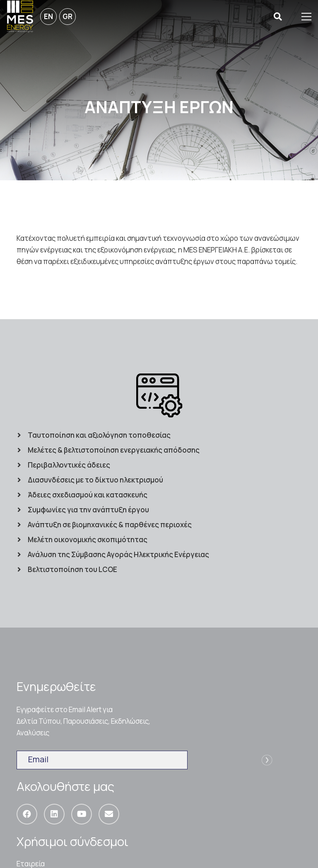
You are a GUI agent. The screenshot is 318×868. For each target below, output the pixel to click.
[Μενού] (306, 17)
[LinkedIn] (54, 814)
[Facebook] (27, 814)
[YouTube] (82, 814)
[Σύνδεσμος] (20, 17)
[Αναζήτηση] (278, 17)
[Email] (109, 814)
